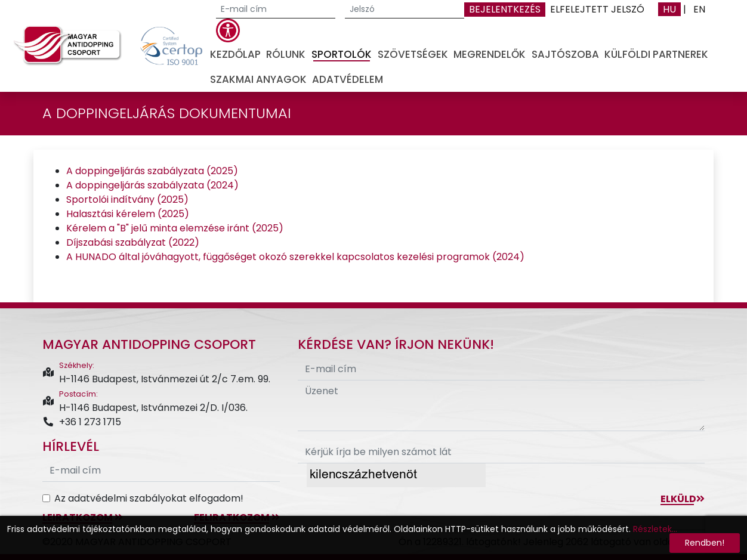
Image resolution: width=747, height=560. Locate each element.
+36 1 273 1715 (82, 422)
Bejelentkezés (505, 9)
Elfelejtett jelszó (597, 9)
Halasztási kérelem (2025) (128, 214)
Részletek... (655, 529)
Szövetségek (413, 54)
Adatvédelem (348, 79)
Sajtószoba (565, 54)
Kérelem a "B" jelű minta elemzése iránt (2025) (175, 228)
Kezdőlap (235, 54)
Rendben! (705, 543)
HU (669, 9)
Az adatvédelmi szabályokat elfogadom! (149, 498)
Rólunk (286, 54)
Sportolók (342, 54)
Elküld (683, 499)
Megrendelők (490, 54)
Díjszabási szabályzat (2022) (133, 242)
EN (699, 9)
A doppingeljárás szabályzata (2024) (152, 185)
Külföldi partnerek (656, 54)
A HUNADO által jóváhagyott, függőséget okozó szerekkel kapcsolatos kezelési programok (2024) (295, 257)
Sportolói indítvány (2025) (127, 199)
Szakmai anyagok (258, 79)
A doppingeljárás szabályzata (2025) (152, 171)
